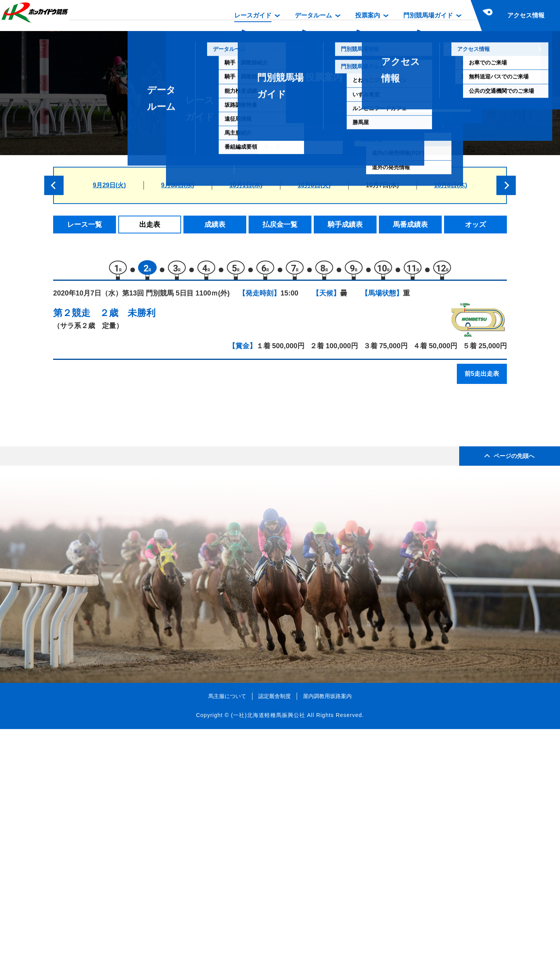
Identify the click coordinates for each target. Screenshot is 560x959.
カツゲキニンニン (132, 533)
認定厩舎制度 (275, 926)
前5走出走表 (482, 377)
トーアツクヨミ (129, 516)
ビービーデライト (132, 615)
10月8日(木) (450, 185)
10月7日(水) (382, 185)
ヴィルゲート (125, 500)
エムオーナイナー (132, 549)
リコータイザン (129, 450)
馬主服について (227, 926)
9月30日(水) (177, 185)
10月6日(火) (314, 185)
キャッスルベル (129, 467)
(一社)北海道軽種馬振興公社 (268, 945)
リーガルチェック (132, 434)
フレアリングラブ (132, 566)
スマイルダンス (129, 483)
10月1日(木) (246, 185)
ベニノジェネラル (132, 599)
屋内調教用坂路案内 (327, 926)
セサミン (119, 582)
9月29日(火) (109, 185)
